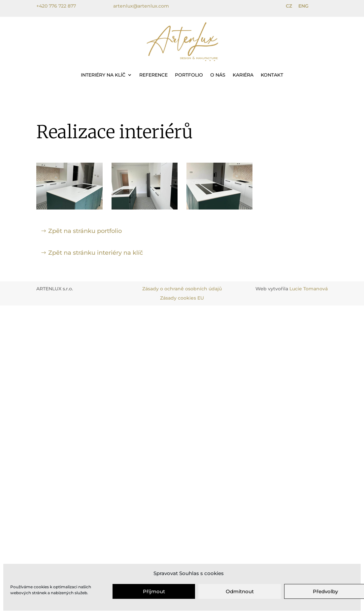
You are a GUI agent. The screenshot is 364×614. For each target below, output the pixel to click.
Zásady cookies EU (182, 298)
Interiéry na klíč (103, 75)
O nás (218, 75)
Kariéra (243, 75)
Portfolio (189, 75)
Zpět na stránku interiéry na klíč (96, 253)
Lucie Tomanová (309, 289)
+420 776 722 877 (56, 6)
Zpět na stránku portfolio (85, 231)
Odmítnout (240, 591)
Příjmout (154, 591)
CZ (289, 6)
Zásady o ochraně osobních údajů (182, 289)
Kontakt (272, 75)
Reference (153, 75)
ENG (303, 6)
